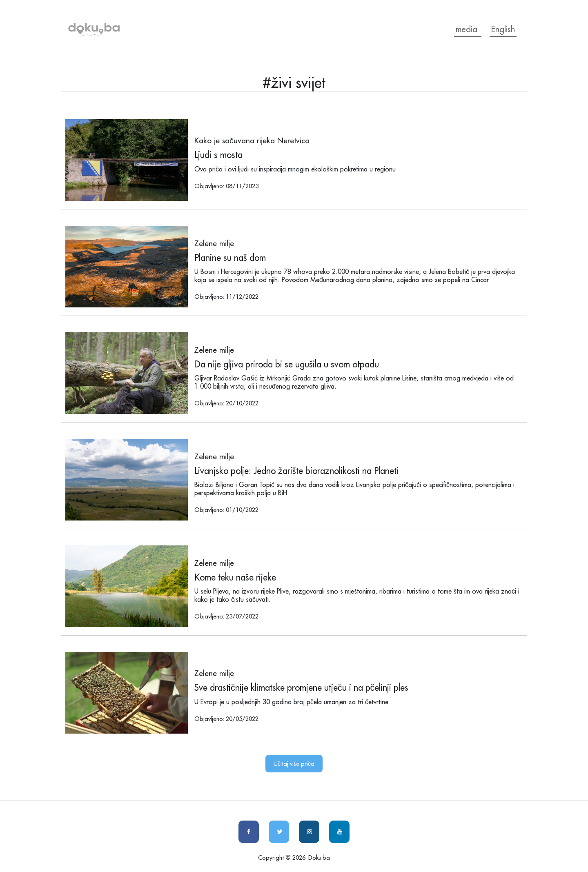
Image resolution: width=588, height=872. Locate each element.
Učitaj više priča (294, 764)
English (503, 29)
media (468, 29)
